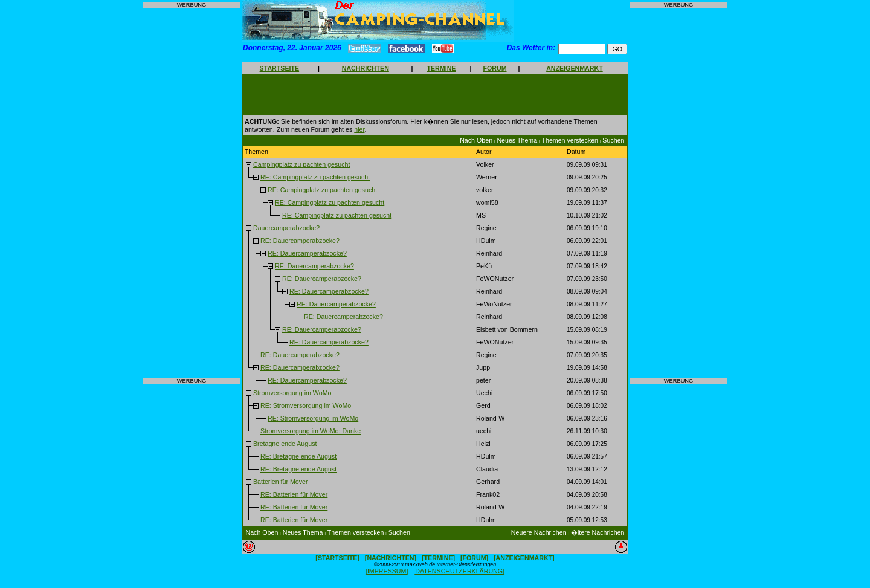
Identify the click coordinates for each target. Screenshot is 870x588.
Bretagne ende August (285, 444)
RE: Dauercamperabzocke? (300, 241)
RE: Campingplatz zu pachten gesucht (315, 177)
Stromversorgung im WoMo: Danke (311, 431)
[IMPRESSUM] (387, 571)
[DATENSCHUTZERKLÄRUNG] (459, 571)
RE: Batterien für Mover (294, 494)
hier (359, 129)
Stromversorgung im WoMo (292, 393)
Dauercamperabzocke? (286, 228)
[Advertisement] (192, 193)
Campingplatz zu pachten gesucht (302, 164)
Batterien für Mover (281, 482)
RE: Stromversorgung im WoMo (306, 405)
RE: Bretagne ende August (298, 456)
